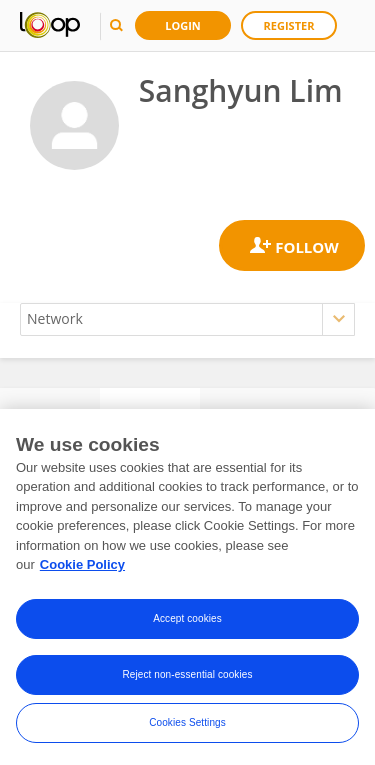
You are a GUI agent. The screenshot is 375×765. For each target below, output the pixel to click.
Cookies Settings (187, 725)
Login (183, 25)
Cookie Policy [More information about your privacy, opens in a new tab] (82, 568)
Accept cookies (187, 621)
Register (289, 25)
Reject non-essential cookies (187, 677)
